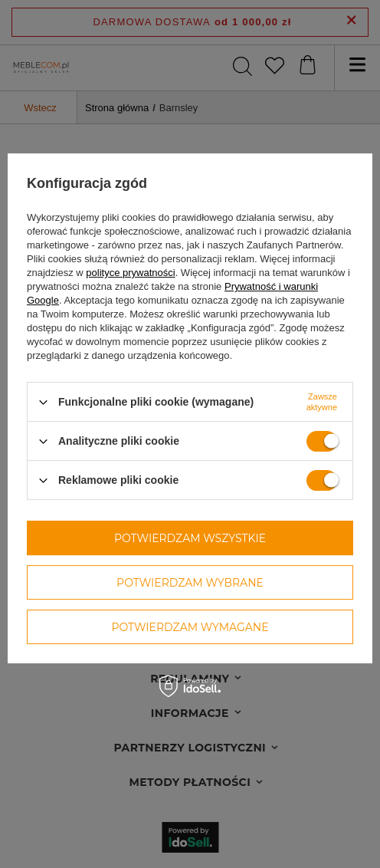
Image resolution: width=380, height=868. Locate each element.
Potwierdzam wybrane (190, 583)
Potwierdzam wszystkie (190, 538)
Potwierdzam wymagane (190, 627)
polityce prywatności (130, 273)
